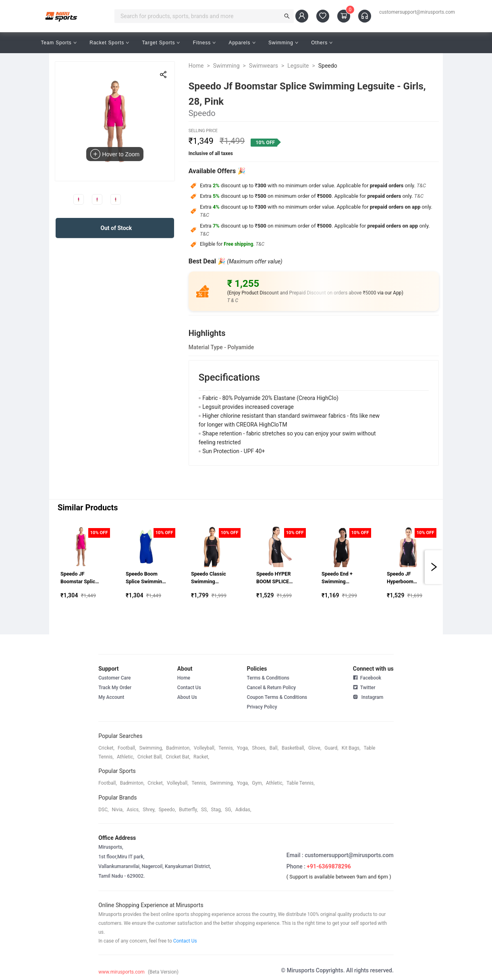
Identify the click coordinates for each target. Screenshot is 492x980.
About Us (187, 697)
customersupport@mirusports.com (417, 12)
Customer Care (114, 678)
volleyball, (205, 748)
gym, (257, 783)
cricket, (106, 748)
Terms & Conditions (268, 678)
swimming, (151, 748)
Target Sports (161, 43)
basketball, (293, 748)
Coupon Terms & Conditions (277, 697)
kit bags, (351, 748)
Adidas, (243, 810)
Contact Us (189, 688)
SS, (204, 810)
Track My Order (115, 688)
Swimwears (264, 66)
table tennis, (300, 783)
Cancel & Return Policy (271, 688)
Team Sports (59, 43)
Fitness (204, 43)
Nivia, (117, 810)
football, (127, 748)
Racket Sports (109, 43)
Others (322, 43)
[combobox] (199, 16)
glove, (315, 748)
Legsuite (298, 66)
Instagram (368, 696)
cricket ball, (150, 757)
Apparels (242, 43)
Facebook (367, 678)
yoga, (243, 748)
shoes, (259, 748)
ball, (274, 748)
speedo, (167, 810)
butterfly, (188, 810)
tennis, (226, 748)
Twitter (364, 687)
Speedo (328, 66)
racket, (201, 757)
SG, (228, 810)
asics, (133, 810)
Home (196, 66)
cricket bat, (178, 757)
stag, (217, 810)
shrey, (149, 810)
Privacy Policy (262, 707)
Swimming (283, 43)
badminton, (178, 748)
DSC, (103, 810)
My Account (111, 697)
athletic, (126, 757)
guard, (331, 748)
